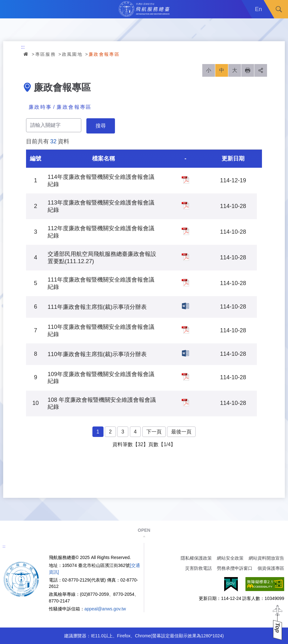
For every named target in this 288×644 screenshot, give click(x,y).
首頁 (26, 54)
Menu (9, 9)
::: (23, 47)
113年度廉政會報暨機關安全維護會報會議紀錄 (185, 205)
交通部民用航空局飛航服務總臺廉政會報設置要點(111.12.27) (185, 257)
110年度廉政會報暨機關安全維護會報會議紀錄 (185, 330)
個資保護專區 (271, 568)
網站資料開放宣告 (266, 558)
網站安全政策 (230, 558)
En (258, 9)
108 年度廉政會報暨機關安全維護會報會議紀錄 (185, 402)
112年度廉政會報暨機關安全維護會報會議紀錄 (185, 231)
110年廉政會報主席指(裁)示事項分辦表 (185, 353)
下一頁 (154, 432)
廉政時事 (40, 107)
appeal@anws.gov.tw (105, 609)
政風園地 (72, 54)
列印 (248, 70)
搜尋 (279, 9)
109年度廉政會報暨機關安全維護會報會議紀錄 (185, 377)
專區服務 (46, 54)
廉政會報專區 (104, 54)
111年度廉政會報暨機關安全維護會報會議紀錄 (185, 283)
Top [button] (278, 628)
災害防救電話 (198, 568)
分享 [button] (261, 70)
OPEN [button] (144, 530)
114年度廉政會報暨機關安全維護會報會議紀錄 (185, 180)
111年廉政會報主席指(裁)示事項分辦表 (185, 306)
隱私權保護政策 (196, 558)
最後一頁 (181, 432)
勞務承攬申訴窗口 (235, 568)
